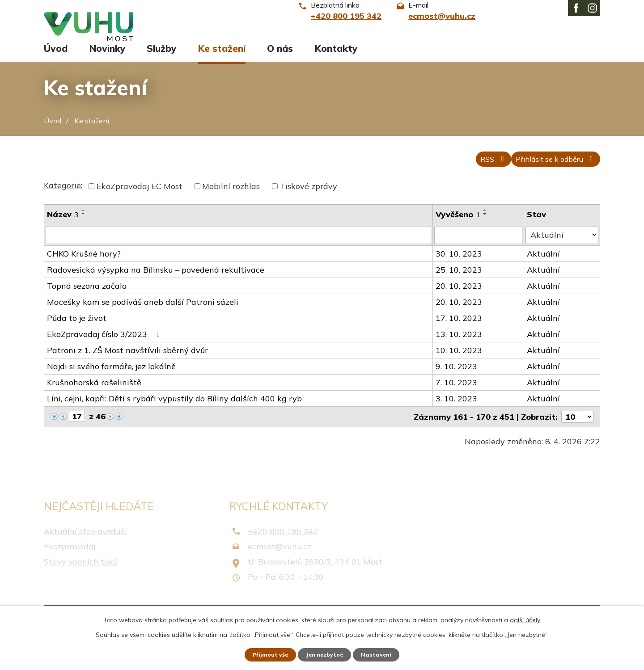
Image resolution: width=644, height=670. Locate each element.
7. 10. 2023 (457, 396)
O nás (280, 57)
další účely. (525, 618)
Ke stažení (222, 57)
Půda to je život (77, 332)
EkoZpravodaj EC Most (140, 200)
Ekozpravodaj (70, 560)
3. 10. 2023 (457, 412)
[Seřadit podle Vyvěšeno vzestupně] (486, 224)
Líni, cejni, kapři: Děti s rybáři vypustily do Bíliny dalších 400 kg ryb (174, 412)
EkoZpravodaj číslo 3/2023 (105, 348)
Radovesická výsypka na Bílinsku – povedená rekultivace (156, 284)
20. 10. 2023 (460, 300)
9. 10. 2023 (457, 380)
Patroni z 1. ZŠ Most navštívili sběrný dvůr (127, 364)
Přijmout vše (264, 653)
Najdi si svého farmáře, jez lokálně (111, 380)
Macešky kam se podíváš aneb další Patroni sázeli (143, 316)
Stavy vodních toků (81, 575)
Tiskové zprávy (309, 200)
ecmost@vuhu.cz (280, 560)
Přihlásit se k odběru (548, 172)
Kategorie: (63, 200)
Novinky (107, 57)
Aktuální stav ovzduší (85, 545)
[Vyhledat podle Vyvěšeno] (479, 249)
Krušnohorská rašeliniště (94, 396)
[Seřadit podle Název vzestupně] (84, 224)
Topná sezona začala (87, 300)
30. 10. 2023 (460, 268)
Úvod (56, 57)
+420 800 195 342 (283, 545)
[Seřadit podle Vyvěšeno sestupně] (486, 228)
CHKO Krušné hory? (84, 268)
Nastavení (385, 653)
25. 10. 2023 (460, 284)
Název (63, 229)
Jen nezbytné (326, 653)
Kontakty (336, 57)
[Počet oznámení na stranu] (577, 431)
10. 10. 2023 (460, 364)
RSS (471, 172)
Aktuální (545, 268)
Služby (161, 57)
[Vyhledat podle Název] (239, 249)
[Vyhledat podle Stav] (563, 249)
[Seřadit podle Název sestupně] (84, 228)
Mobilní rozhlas (231, 200)
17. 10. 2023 (460, 332)
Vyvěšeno (459, 229)
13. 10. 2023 (460, 348)
